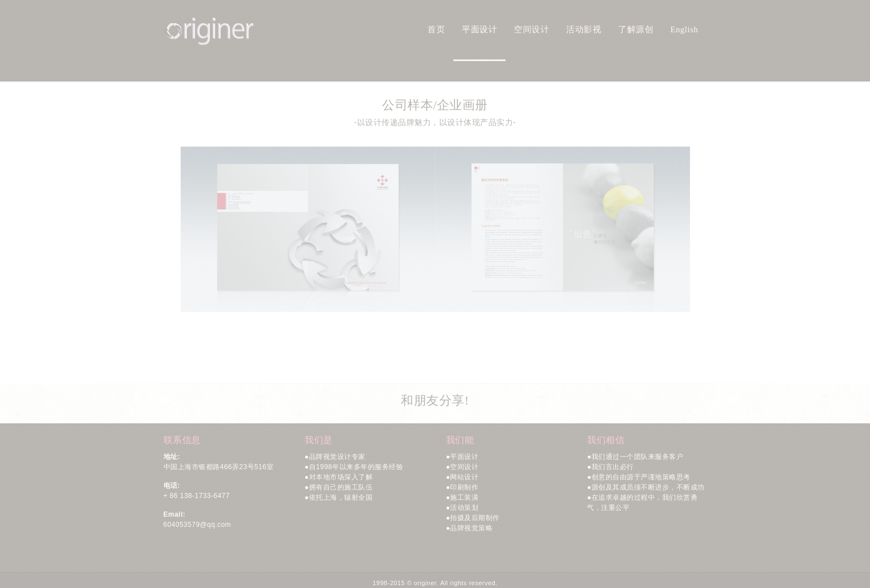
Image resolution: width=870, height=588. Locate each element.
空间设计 (532, 29)
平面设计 (479, 29)
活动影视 (584, 29)
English (684, 29)
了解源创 (636, 29)
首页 (436, 29)
